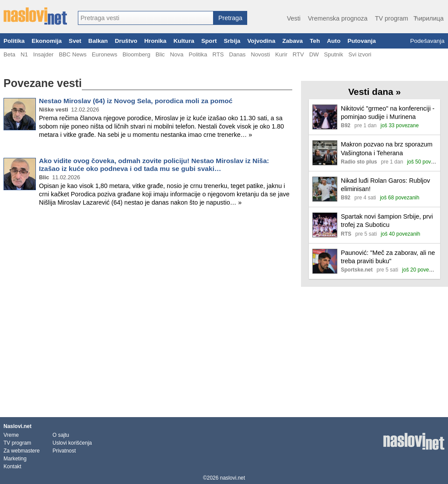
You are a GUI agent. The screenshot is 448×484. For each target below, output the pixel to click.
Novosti (260, 54)
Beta (9, 54)
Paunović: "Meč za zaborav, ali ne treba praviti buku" (388, 257)
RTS (218, 54)
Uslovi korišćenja (72, 443)
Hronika (156, 41)
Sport (209, 41)
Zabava (292, 41)
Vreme (11, 435)
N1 (24, 54)
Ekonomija (47, 41)
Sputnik (334, 54)
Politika (14, 41)
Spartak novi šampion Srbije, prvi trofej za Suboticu (387, 221)
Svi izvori (360, 54)
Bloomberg (136, 54)
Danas (237, 54)
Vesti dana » (374, 92)
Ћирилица (429, 18)
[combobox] (146, 18)
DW (314, 54)
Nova (177, 54)
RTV (298, 54)
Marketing (15, 459)
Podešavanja (427, 41)
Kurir (281, 54)
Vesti (294, 18)
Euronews (105, 54)
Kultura (184, 41)
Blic (160, 54)
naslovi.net (233, 478)
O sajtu (61, 435)
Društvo (126, 41)
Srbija (232, 41)
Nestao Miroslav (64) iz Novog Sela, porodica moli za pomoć (136, 101)
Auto (334, 41)
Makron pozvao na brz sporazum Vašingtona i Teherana (387, 148)
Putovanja (362, 41)
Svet (75, 41)
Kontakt (12, 467)
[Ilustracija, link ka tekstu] (325, 118)
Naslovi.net (17, 426)
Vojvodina (261, 41)
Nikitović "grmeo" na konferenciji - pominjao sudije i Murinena (388, 113)
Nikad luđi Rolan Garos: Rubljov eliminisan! (385, 185)
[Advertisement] (148, 242)
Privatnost (64, 451)
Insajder (44, 54)
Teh (315, 41)
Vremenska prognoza (338, 18)
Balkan (98, 41)
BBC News (72, 54)
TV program (392, 18)
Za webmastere (22, 451)
